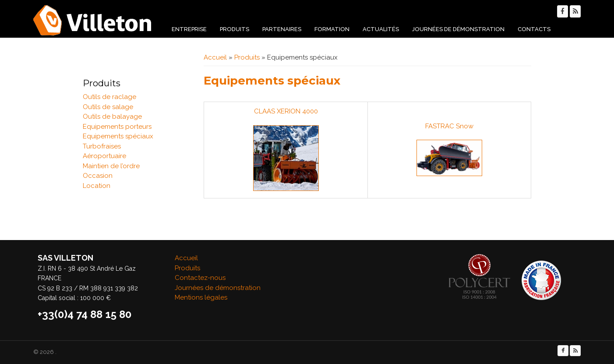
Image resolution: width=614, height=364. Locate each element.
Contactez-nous (200, 278)
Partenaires (282, 29)
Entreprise (189, 29)
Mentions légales (201, 297)
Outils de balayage (112, 117)
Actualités (381, 29)
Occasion (98, 176)
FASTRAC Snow (449, 126)
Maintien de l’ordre (111, 166)
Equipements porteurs (117, 127)
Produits (235, 29)
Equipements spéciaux (118, 136)
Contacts (534, 29)
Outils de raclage (109, 97)
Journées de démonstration (458, 29)
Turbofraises (102, 146)
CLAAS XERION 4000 (286, 111)
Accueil (215, 57)
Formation (332, 29)
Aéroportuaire (104, 156)
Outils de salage (108, 107)
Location (97, 186)
